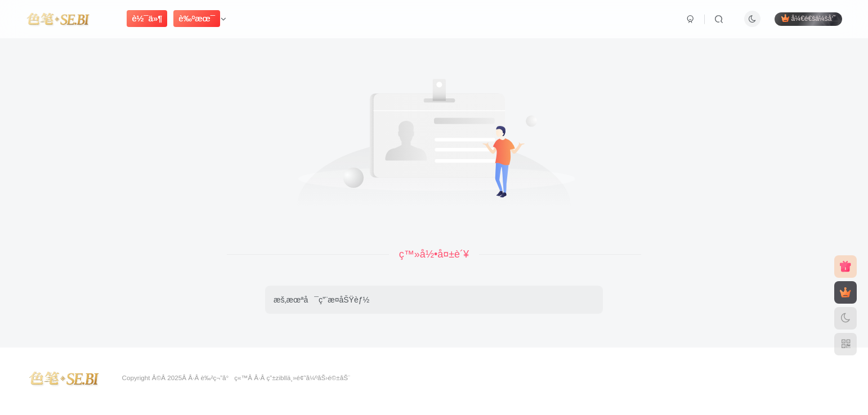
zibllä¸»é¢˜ (291, 378)
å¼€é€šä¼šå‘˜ (808, 18)
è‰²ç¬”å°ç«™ (224, 378)
